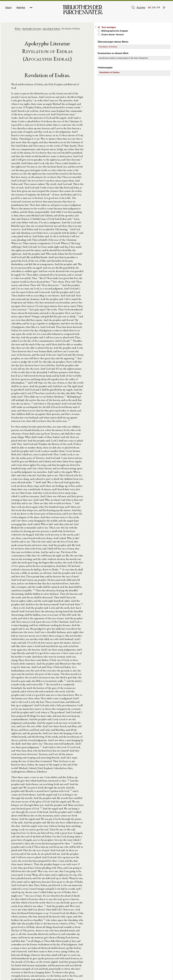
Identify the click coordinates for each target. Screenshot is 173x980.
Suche (138, 8)
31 (35, 671)
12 (66, 257)
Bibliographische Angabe (150, 31)
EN (154, 8)
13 (68, 265)
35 (19, 733)
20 (100, 392)
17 (33, 327)
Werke (21, 8)
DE (150, 8)
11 (83, 239)
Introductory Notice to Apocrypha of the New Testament (144, 61)
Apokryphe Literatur (49, 30)
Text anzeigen (144, 27)
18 (46, 331)
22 (23, 462)
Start (8, 8)
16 (94, 312)
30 (80, 641)
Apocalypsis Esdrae (69, 30)
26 (97, 547)
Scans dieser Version (148, 35)
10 (101, 235)
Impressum (137, 972)
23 (30, 477)
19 (43, 346)
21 (78, 410)
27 (74, 595)
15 (35, 298)
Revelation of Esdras (144, 47)
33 (22, 718)
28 (40, 623)
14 (64, 283)
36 (25, 744)
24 (58, 488)
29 (50, 630)
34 (116, 726)
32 (83, 707)
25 (44, 547)
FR (159, 8)
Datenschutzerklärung (141, 974)
